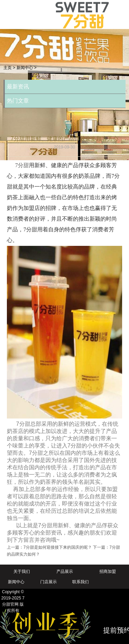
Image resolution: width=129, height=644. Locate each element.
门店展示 (49, 582)
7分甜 (22, 165)
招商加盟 (108, 571)
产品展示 (65, 571)
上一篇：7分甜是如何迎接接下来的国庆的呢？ (49, 547)
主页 (8, 68)
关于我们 (22, 571)
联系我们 (80, 582)
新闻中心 (25, 68)
